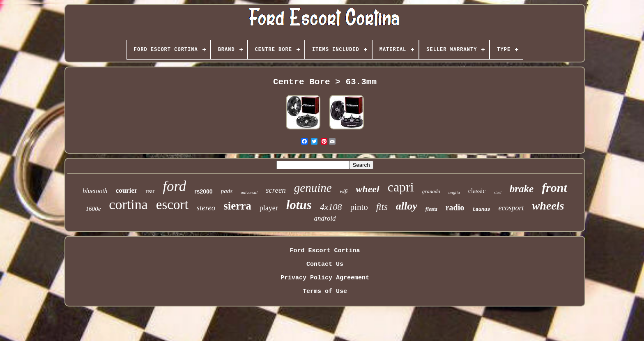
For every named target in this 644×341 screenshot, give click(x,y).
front (554, 188)
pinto (359, 207)
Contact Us (325, 264)
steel (497, 192)
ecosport (511, 208)
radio (455, 207)
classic (477, 191)
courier (127, 190)
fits (382, 207)
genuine (313, 188)
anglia (454, 192)
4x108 (331, 207)
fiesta (431, 209)
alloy (407, 206)
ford (174, 186)
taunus (481, 210)
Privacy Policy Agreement (325, 278)
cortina (128, 204)
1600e (93, 209)
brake (522, 189)
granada (431, 191)
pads (227, 191)
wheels (548, 206)
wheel (367, 189)
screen (276, 190)
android (325, 218)
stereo (206, 208)
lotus (299, 205)
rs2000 (203, 191)
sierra (237, 206)
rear (150, 191)
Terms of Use (325, 291)
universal (249, 192)
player (269, 208)
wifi (344, 191)
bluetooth (95, 191)
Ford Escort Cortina (325, 251)
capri (401, 187)
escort (172, 205)
